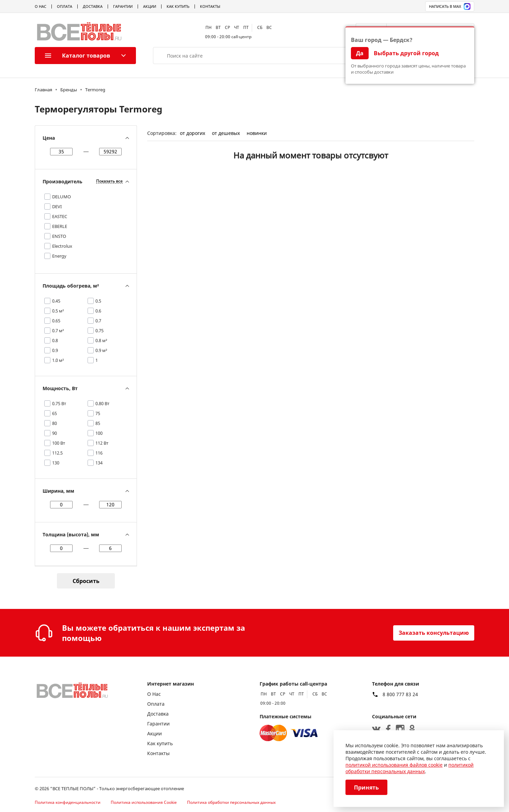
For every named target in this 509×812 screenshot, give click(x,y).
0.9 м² (101, 350)
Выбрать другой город (406, 53)
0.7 (98, 321)
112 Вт (102, 443)
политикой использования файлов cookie (394, 765)
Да (360, 53)
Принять (366, 787)
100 (99, 433)
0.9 (55, 350)
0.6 (98, 311)
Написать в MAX (450, 6)
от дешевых (226, 133)
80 (55, 423)
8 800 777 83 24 (400, 694)
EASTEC (60, 216)
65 (55, 413)
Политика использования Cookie (144, 802)
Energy (59, 256)
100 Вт (59, 443)
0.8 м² (101, 340)
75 (98, 413)
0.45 (56, 301)
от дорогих (192, 133)
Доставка (93, 6)
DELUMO (61, 197)
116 (99, 453)
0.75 (99, 331)
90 (55, 433)
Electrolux (62, 246)
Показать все (109, 181)
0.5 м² (58, 311)
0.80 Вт (102, 403)
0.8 (55, 340)
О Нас (41, 6)
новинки (257, 133)
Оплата (65, 6)
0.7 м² (58, 331)
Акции (150, 6)
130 (56, 463)
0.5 (98, 301)
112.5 (57, 453)
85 (98, 423)
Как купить (178, 6)
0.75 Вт (59, 403)
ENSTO (59, 236)
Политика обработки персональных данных (231, 802)
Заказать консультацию (434, 633)
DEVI (57, 206)
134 (99, 463)
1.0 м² (58, 360)
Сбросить (86, 581)
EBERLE (60, 226)
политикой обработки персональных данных (410, 768)
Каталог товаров (78, 56)
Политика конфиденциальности (68, 802)
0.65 (56, 321)
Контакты (210, 6)
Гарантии (123, 6)
